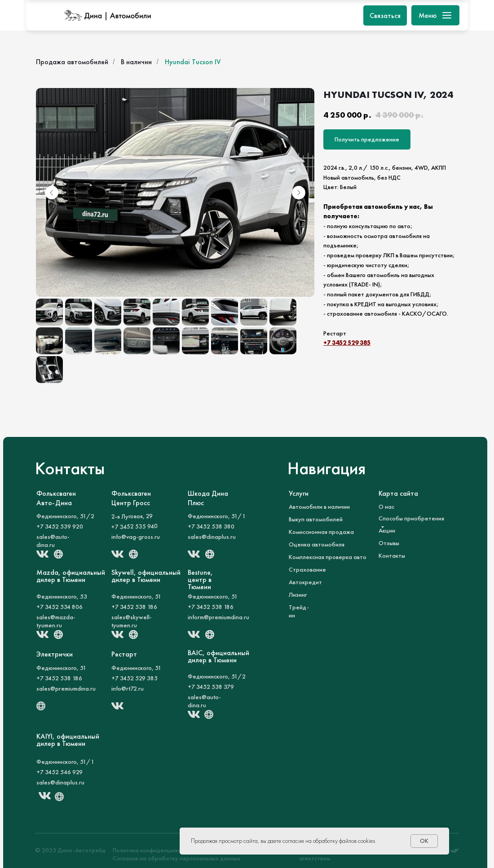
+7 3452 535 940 (135, 526)
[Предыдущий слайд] (52, 193)
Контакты (392, 555)
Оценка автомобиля (317, 544)
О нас (386, 507)
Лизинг (298, 595)
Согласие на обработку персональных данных (176, 858)
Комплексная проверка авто (328, 557)
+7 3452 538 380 (211, 526)
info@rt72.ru (128, 688)
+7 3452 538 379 (211, 687)
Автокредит (305, 582)
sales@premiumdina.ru (66, 688)
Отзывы (389, 543)
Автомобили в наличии (319, 507)
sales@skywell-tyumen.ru (132, 621)
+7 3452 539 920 (60, 526)
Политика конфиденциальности (156, 850)
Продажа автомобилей (72, 62)
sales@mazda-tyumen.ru (56, 621)
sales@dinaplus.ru (212, 537)
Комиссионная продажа (321, 532)
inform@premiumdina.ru (218, 617)
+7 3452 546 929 (60, 772)
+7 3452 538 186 (134, 607)
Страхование (307, 569)
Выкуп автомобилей (316, 519)
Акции (387, 530)
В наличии (136, 62)
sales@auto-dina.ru (53, 541)
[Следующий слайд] (299, 193)
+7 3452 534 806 (60, 607)
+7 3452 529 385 (347, 343)
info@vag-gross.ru (136, 537)
